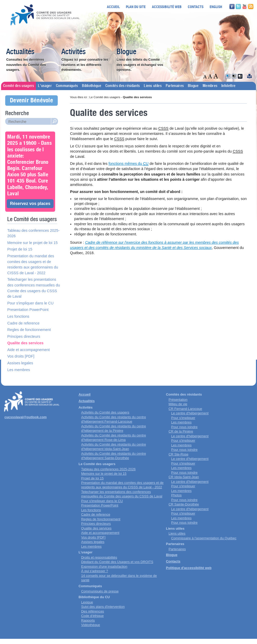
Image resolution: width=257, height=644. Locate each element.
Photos (176, 495)
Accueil (113, 7)
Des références (93, 611)
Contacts (196, 7)
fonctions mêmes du (128, 164)
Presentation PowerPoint (28, 310)
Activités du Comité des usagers (105, 412)
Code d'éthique (92, 616)
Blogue (126, 52)
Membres (210, 86)
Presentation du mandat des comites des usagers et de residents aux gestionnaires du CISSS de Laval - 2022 (33, 264)
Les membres (19, 370)
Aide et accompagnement (28, 350)
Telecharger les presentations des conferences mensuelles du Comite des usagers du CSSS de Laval (34, 288)
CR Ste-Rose (178, 454)
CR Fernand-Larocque (185, 409)
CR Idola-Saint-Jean (184, 477)
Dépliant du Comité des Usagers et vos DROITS (117, 562)
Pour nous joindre (184, 427)
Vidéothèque (91, 625)
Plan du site (136, 7)
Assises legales (20, 363)
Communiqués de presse (100, 591)
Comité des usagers (18, 86)
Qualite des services (25, 343)
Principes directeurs (24, 336)
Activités (73, 52)
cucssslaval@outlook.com (25, 417)
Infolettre (228, 86)
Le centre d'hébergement (190, 413)
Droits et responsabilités (99, 557)
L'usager (45, 86)
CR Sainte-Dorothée (184, 504)
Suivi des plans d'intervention (103, 607)
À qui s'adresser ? (95, 571)
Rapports (88, 620)
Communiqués (67, 86)
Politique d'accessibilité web (189, 568)
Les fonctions (18, 316)
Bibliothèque (92, 86)
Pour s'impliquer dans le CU (30, 303)
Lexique (87, 602)
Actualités (20, 52)
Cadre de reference (23, 323)
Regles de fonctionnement (29, 330)
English (216, 7)
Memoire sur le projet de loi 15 (33, 243)
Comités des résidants (123, 86)
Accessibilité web (167, 7)
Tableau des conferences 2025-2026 (33, 233)
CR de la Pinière (181, 431)
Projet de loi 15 (20, 249)
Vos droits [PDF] (21, 356)
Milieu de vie (178, 404)
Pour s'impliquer (183, 418)
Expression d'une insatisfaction (104, 567)
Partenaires (175, 86)
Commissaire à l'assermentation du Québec (204, 538)
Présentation (178, 400)
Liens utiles (153, 86)
